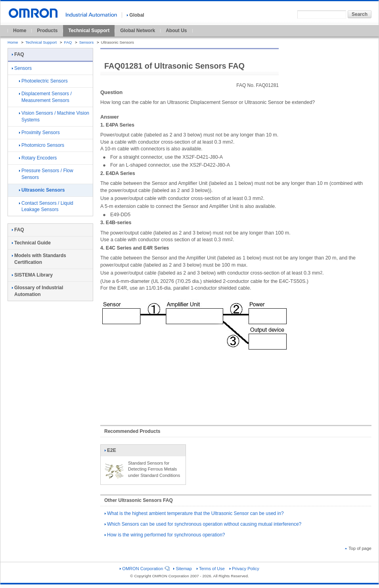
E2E (114, 452)
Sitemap (182, 569)
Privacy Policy (244, 569)
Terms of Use (211, 569)
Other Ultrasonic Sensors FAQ (139, 500)
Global (135, 15)
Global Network (138, 31)
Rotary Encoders (38, 158)
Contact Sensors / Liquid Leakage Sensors (46, 207)
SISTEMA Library (32, 275)
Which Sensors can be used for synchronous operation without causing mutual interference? (203, 524)
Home (20, 31)
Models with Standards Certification (39, 259)
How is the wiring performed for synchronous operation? (165, 535)
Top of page (358, 548)
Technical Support (89, 31)
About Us (176, 31)
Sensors (87, 42)
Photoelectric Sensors (43, 81)
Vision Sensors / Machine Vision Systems (54, 116)
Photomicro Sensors (42, 145)
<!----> (236, 386)
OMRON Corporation (144, 569)
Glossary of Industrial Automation (37, 291)
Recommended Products (132, 431)
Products (47, 31)
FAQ (68, 42)
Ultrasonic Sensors (42, 190)
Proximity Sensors (39, 133)
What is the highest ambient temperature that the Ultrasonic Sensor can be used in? (194, 513)
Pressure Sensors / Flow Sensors (46, 174)
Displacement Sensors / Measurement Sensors (45, 97)
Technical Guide (31, 243)
